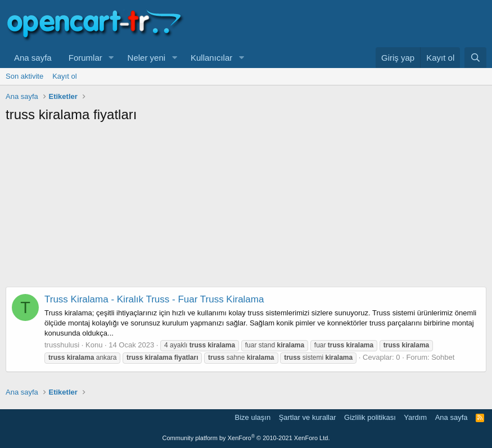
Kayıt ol (64, 76)
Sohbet (443, 357)
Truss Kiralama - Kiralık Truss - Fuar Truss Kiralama (154, 299)
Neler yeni (147, 58)
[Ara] (475, 58)
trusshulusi (62, 345)
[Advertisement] (246, 208)
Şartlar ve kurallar (308, 417)
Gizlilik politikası (370, 417)
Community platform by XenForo (246, 438)
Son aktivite (24, 76)
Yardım (415, 417)
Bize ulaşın (253, 417)
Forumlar (85, 58)
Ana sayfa (33, 58)
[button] (111, 58)
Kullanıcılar (211, 58)
